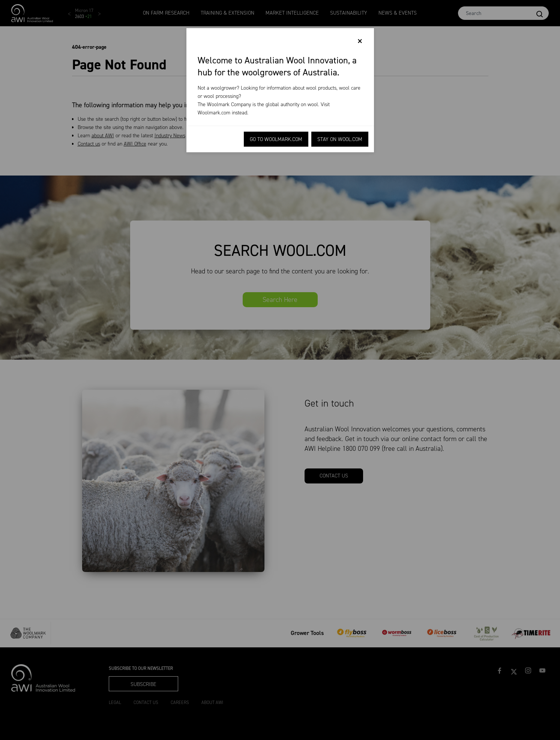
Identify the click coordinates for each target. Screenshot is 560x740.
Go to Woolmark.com (276, 139)
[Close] (360, 41)
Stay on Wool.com (340, 139)
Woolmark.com (214, 113)
